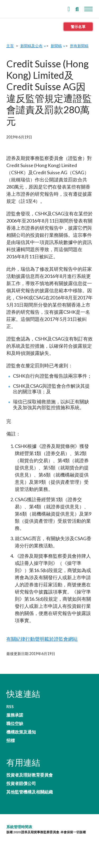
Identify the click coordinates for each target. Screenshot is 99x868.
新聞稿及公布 (31, 46)
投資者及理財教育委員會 (30, 775)
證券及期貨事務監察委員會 (18, 8)
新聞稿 (56, 46)
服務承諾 (15, 715)
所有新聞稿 (79, 46)
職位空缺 (15, 723)
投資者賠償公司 (21, 783)
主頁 (10, 46)
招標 (11, 740)
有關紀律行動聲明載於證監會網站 (42, 639)
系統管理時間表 (19, 827)
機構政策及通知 (21, 732)
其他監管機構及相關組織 (30, 792)
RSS (10, 706)
